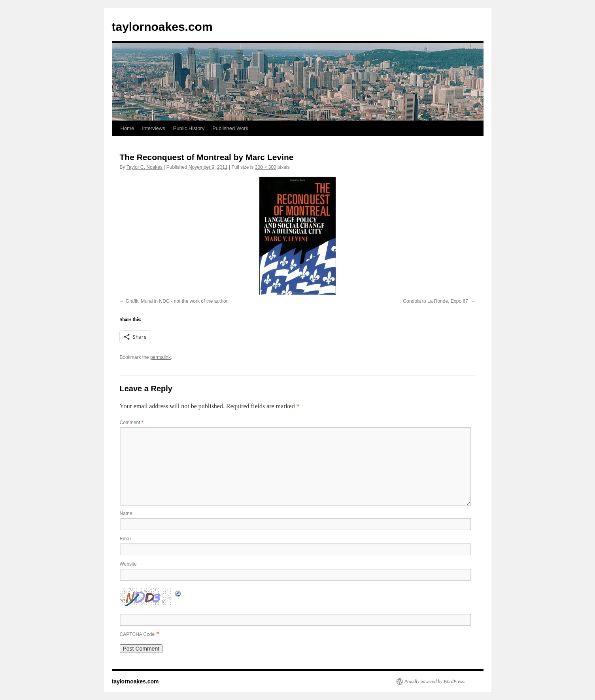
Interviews (154, 128)
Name (126, 513)
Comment (132, 423)
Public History (189, 128)
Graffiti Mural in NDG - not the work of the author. (177, 301)
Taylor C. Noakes (144, 167)
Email (126, 539)
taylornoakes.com (162, 27)
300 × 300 (266, 167)
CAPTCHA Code (137, 634)
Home (127, 128)
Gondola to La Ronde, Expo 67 (436, 301)
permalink (161, 357)
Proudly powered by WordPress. (435, 681)
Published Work (230, 128)
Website (128, 564)
